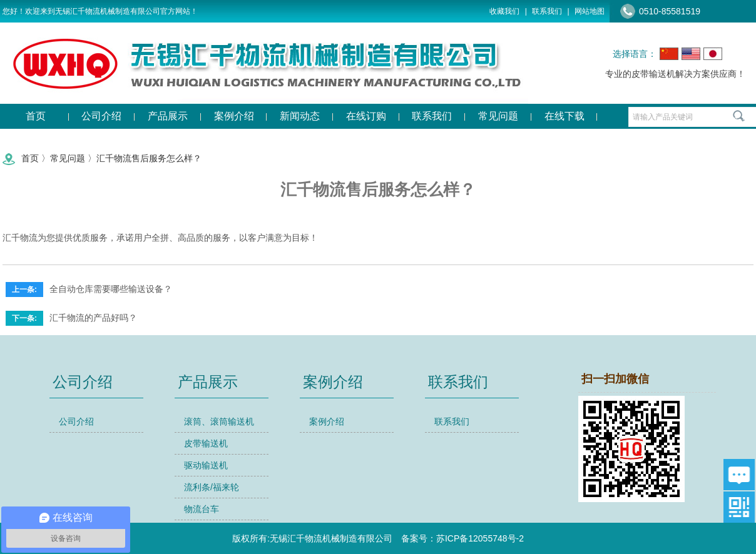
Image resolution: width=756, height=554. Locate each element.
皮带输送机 (206, 443)
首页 (30, 158)
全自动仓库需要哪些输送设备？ (111, 289)
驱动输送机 (206, 465)
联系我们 (547, 11)
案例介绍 (327, 421)
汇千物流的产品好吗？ (93, 318)
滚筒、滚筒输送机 (219, 421)
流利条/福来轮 (212, 487)
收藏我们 (504, 11)
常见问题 (68, 158)
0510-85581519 (670, 11)
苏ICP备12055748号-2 (480, 538)
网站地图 (590, 11)
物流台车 (202, 509)
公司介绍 (76, 421)
